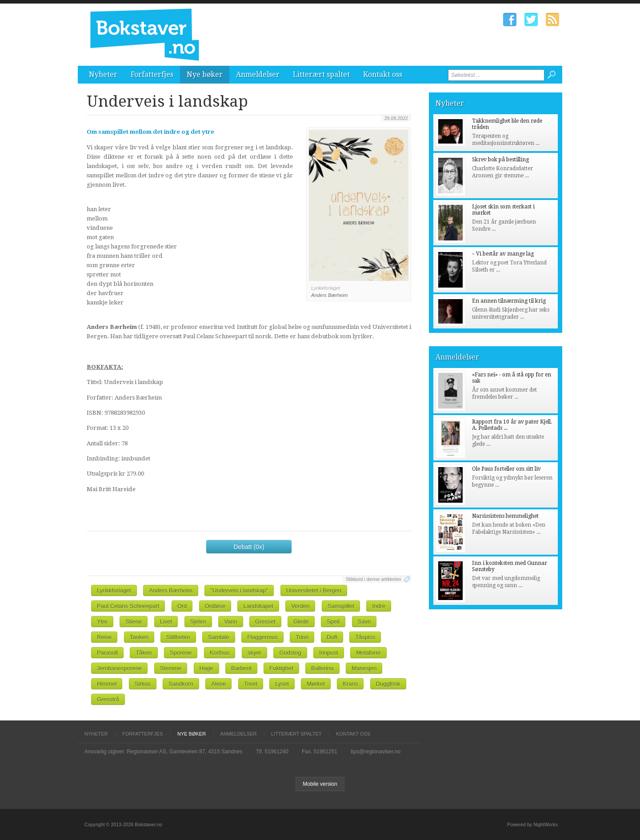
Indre (379, 606)
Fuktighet (281, 668)
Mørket (316, 684)
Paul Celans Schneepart (128, 606)
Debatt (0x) (249, 547)
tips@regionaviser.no (376, 752)
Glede (301, 622)
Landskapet (258, 606)
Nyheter (103, 74)
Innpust (329, 653)
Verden (300, 606)
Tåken (144, 653)
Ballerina (322, 668)
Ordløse (215, 606)
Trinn (302, 637)
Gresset (265, 622)
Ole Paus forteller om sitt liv (506, 469)
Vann (230, 622)
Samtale (219, 637)
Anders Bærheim (171, 590)
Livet (166, 622)
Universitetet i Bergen (314, 590)
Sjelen (198, 622)
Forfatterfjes (152, 74)
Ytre (102, 622)
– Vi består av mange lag (503, 254)
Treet (251, 684)
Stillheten (178, 637)
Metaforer (368, 653)
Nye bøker (205, 74)
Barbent (241, 668)
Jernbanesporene (119, 668)
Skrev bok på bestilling (500, 160)
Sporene (181, 653)
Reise (104, 637)
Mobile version (320, 784)
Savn (364, 622)
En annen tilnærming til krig (509, 301)
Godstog (290, 653)
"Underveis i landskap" (239, 590)
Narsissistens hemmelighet (505, 516)
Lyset (282, 684)
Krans (350, 684)
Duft (332, 637)
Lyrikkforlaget (114, 590)
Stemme (171, 668)
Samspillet (341, 606)
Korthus (220, 653)
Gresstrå (108, 699)
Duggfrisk (388, 684)
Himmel (107, 684)
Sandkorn (181, 684)
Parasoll (107, 653)
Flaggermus (262, 637)
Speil (333, 622)
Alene (218, 684)
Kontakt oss (383, 74)
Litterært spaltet (321, 74)
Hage (206, 668)
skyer (254, 653)
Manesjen (364, 668)
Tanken (139, 637)
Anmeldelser (258, 74)
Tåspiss (365, 637)
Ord (182, 606)
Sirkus (143, 684)
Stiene (134, 622)
